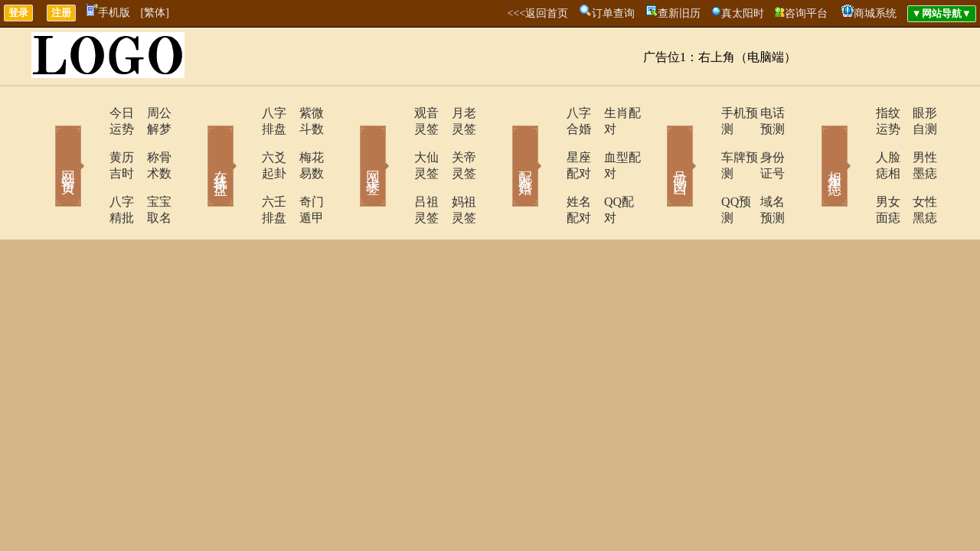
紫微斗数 (302, 113)
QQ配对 (605, 170)
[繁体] (155, 13)
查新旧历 (679, 13)
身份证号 (762, 141)
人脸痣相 (855, 141)
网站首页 (46, 144)
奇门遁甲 (302, 170)
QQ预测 (699, 170)
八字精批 (90, 170)
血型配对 (609, 141)
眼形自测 (915, 113)
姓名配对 (549, 170)
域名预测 (762, 170)
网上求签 (352, 144)
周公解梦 (149, 113)
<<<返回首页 (537, 13)
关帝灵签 (456, 141)
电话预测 (762, 113)
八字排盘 (243, 113)
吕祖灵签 (396, 170)
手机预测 (702, 113)
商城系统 (875, 13)
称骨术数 (149, 141)
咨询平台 (806, 13)
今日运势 (90, 113)
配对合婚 (505, 144)
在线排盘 (199, 144)
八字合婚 (549, 113)
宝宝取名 (149, 170)
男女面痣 (855, 170)
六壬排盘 (243, 170)
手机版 (108, 13)
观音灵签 (396, 113)
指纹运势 (855, 113)
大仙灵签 (396, 141)
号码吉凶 (658, 144)
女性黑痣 (915, 170)
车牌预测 (702, 141)
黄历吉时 (90, 141)
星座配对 (549, 141)
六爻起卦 (243, 141)
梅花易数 (302, 141)
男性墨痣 (915, 141)
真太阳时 (743, 13)
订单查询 (613, 13)
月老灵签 (456, 113)
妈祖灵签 (456, 170)
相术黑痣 (812, 144)
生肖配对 (609, 113)
